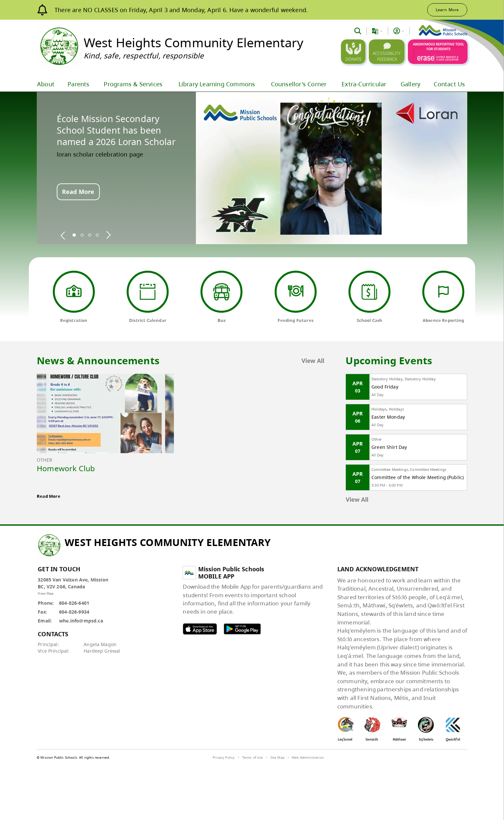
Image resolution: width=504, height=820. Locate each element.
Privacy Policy (224, 757)
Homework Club (66, 468)
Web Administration (308, 757)
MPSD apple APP (200, 629)
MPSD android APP (242, 629)
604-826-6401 (74, 603)
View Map (46, 593)
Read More (78, 192)
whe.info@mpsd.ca (81, 621)
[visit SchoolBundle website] (450, 758)
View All (313, 361)
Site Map (277, 757)
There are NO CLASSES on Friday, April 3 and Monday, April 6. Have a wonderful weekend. (181, 10)
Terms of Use (253, 757)
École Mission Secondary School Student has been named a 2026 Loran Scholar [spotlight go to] (116, 130)
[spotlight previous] (63, 235)
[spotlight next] (108, 235)
